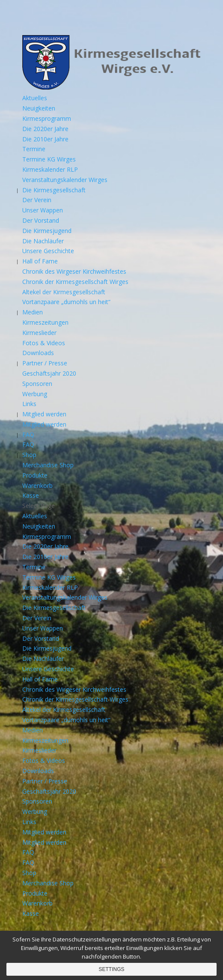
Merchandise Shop (48, 465)
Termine (34, 149)
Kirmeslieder (39, 333)
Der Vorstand (41, 220)
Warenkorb (37, 486)
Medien (33, 312)
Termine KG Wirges (49, 159)
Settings (111, 969)
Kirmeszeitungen (45, 322)
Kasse (31, 495)
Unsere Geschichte (48, 251)
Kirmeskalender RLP (50, 169)
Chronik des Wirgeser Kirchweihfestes (74, 271)
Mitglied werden (44, 414)
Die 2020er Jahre (45, 129)
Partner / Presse (45, 363)
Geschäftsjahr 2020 (49, 373)
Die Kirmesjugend (47, 231)
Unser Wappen (43, 210)
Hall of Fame (40, 261)
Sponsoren (37, 384)
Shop (29, 455)
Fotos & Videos (44, 343)
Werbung (35, 394)
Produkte (35, 475)
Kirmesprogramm (47, 118)
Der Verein (37, 200)
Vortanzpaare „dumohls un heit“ (66, 302)
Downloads (38, 353)
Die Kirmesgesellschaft (54, 190)
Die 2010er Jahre (45, 139)
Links (29, 404)
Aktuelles (35, 98)
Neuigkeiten (39, 108)
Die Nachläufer (43, 241)
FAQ (28, 435)
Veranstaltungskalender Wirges (65, 180)
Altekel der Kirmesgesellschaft (64, 292)
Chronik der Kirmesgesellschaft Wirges (75, 282)
